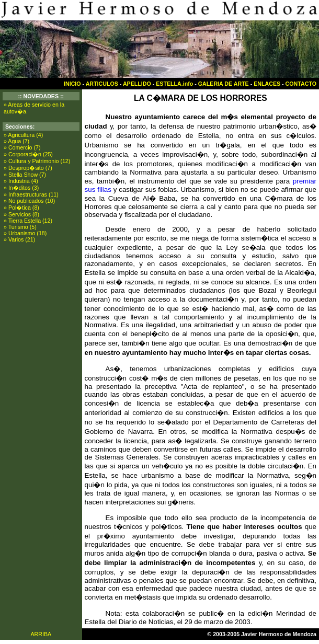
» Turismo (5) (20, 227)
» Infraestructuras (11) (31, 194)
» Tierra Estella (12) (28, 221)
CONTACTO (301, 84)
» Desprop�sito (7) (28, 168)
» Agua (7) (16, 141)
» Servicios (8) (21, 214)
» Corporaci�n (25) (28, 154)
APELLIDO (137, 84)
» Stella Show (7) (25, 175)
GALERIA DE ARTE (224, 84)
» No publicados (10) (29, 201)
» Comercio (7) (22, 147)
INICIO (72, 84)
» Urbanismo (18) (25, 233)
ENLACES (267, 84)
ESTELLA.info (174, 84)
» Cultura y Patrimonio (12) (37, 161)
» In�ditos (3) (21, 188)
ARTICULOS (102, 84)
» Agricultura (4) (23, 135)
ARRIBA (41, 634)
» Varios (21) (19, 239)
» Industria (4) (21, 181)
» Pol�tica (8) (21, 208)
